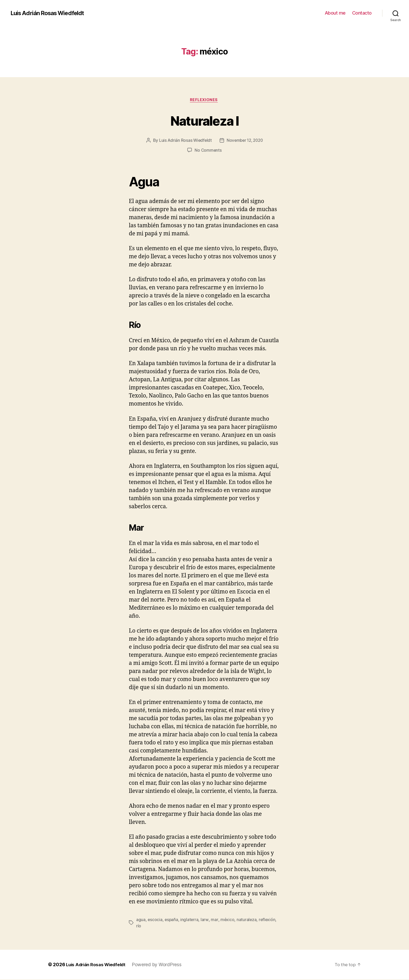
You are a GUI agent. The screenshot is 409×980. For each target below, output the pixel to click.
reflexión (268, 920)
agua (141, 920)
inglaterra (190, 920)
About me (335, 13)
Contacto (362, 13)
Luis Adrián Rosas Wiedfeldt (50, 13)
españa (172, 920)
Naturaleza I (204, 120)
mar (215, 920)
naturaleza (247, 920)
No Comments (208, 151)
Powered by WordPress (161, 965)
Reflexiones (204, 100)
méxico (228, 920)
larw (206, 920)
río (139, 927)
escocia (155, 920)
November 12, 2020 (245, 141)
